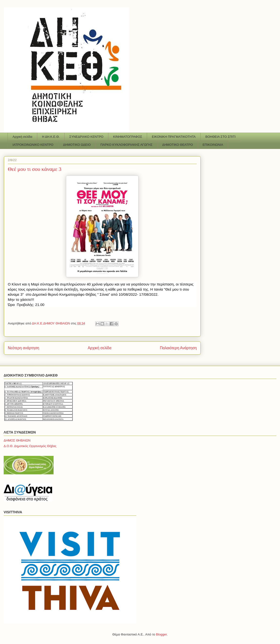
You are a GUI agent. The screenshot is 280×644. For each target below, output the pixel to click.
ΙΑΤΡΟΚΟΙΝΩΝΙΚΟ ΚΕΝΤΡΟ (33, 145)
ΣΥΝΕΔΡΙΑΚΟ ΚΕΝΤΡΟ (86, 137)
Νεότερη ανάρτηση (23, 348)
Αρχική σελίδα (23, 137)
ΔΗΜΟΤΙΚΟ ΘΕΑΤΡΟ (177, 145)
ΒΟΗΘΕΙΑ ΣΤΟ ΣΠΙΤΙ (221, 137)
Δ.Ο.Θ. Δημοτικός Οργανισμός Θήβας (30, 446)
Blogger (161, 634)
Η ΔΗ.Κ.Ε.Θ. (51, 137)
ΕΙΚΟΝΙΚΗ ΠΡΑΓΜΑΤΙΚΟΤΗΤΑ (174, 137)
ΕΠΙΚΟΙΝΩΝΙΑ (213, 145)
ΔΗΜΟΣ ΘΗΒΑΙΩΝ (17, 440)
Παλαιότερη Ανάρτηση (178, 348)
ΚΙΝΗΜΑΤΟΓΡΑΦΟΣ (128, 137)
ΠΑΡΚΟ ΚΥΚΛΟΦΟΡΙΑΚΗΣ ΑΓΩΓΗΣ (126, 145)
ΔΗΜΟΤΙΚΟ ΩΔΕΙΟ (77, 145)
